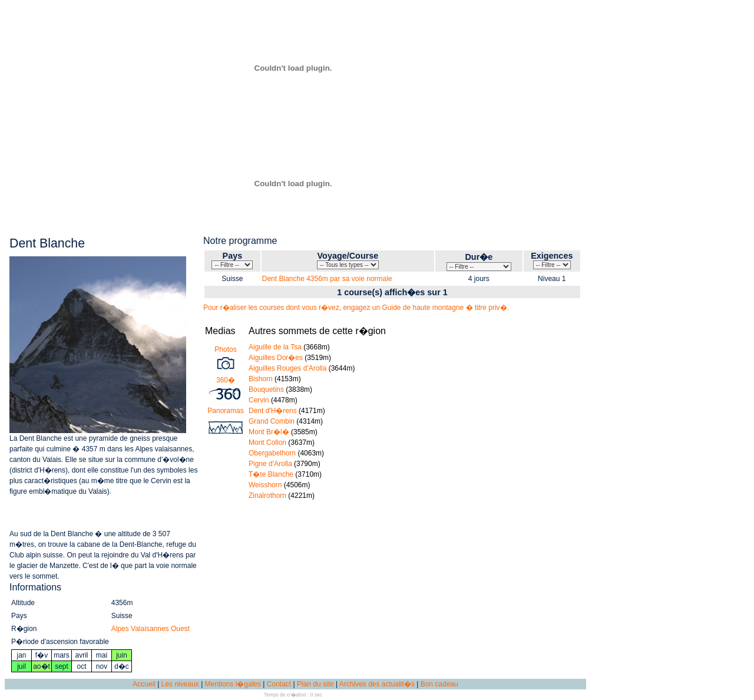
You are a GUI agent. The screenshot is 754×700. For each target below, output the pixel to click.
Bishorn (261, 379)
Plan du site (315, 684)
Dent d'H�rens (273, 411)
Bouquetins (266, 389)
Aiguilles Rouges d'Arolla (287, 368)
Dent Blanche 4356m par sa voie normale (327, 279)
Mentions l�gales (233, 684)
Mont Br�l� (269, 432)
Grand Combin (272, 421)
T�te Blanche (271, 474)
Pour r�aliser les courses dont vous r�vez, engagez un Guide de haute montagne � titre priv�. (356, 308)
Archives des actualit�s (377, 684)
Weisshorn (265, 485)
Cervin (259, 400)
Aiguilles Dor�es (276, 358)
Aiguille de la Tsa (275, 347)
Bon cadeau (439, 684)
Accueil (144, 684)
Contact (279, 684)
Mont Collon (267, 443)
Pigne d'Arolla (270, 464)
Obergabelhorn (272, 453)
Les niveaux (180, 684)
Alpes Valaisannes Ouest (151, 629)
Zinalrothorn (267, 496)
